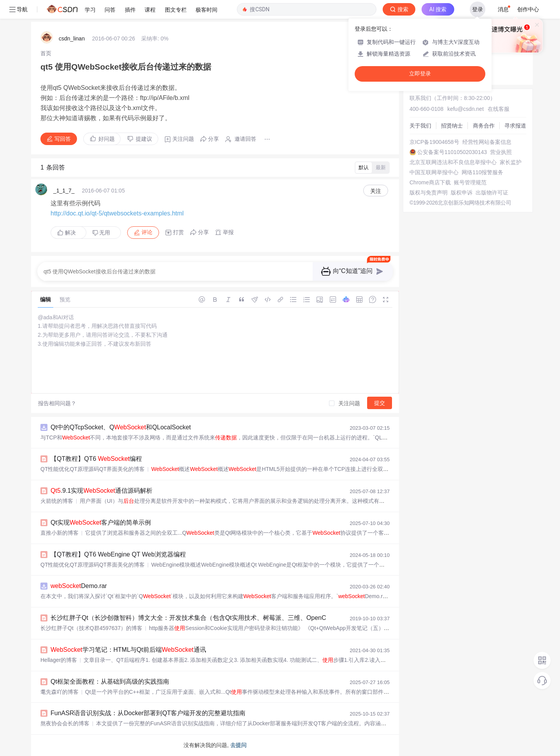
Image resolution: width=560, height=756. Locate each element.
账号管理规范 (470, 182)
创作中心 (528, 9)
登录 (478, 9)
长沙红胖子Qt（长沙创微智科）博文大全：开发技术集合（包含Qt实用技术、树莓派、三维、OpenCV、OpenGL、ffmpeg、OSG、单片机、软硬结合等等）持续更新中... (283, 618)
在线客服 (499, 109)
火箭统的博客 (57, 501)
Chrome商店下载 (430, 182)
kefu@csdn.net (465, 109)
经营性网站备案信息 (487, 142)
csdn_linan (72, 38)
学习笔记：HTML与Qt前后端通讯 (128, 650)
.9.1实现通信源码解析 (101, 491)
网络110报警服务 (482, 172)
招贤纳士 (452, 126)
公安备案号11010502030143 (452, 152)
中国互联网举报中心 (434, 172)
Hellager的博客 (59, 660)
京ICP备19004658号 (434, 142)
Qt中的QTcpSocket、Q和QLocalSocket (121, 427)
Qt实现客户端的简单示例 (101, 522)
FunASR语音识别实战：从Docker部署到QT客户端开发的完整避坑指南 (148, 713)
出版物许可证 (492, 192)
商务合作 (484, 126)
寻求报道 (515, 126)
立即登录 (420, 74)
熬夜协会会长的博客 (65, 723)
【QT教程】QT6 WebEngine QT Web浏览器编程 (118, 554)
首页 (46, 53)
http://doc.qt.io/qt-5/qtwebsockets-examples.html (117, 213)
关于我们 (420, 126)
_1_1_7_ (64, 191)
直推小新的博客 (59, 533)
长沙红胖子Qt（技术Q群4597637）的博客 (91, 628)
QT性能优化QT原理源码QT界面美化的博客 (93, 469)
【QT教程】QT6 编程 (96, 459)
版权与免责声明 (429, 192)
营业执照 (501, 152)
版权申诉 (462, 192)
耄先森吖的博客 (59, 692)
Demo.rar (79, 586)
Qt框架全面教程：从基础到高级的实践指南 (110, 682)
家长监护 (511, 162)
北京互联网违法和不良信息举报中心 (453, 162)
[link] (46, 53)
